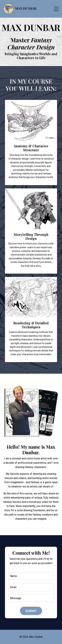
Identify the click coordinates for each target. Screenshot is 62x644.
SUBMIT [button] (31, 611)
